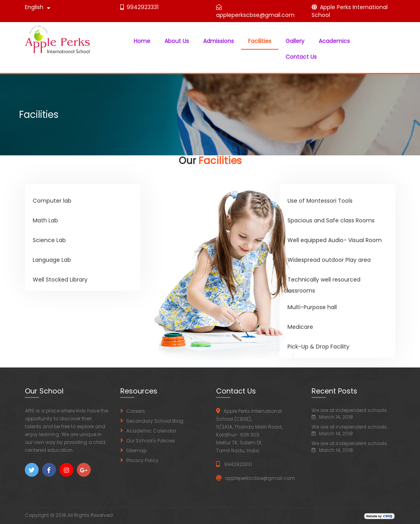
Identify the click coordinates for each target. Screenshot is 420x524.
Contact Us (301, 57)
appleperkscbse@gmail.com (255, 15)
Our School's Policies (151, 441)
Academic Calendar (151, 431)
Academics (334, 41)
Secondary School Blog (155, 421)
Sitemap (136, 450)
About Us (177, 41)
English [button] (38, 7)
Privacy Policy (142, 460)
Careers (136, 411)
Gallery (295, 41)
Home (142, 41)
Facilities (260, 41)
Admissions (218, 41)
